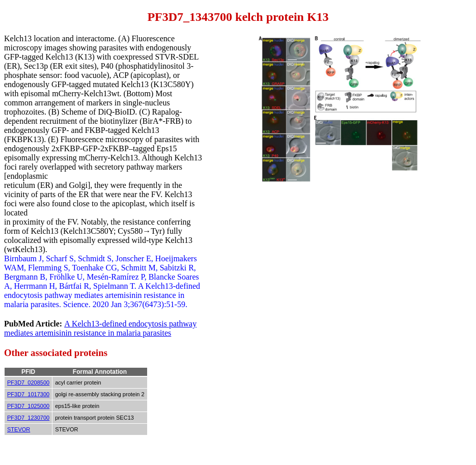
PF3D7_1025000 (28, 406)
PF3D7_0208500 (28, 382)
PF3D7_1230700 (28, 418)
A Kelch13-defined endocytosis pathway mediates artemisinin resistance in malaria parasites (100, 328)
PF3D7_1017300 (28, 394)
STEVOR (19, 429)
